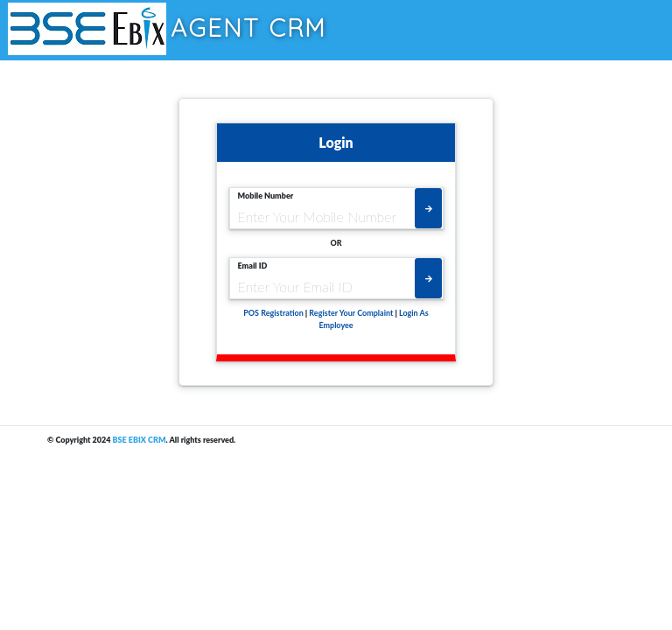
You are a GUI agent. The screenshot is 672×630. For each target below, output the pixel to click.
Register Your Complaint (351, 313)
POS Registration (273, 313)
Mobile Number (266, 196)
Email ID (253, 266)
